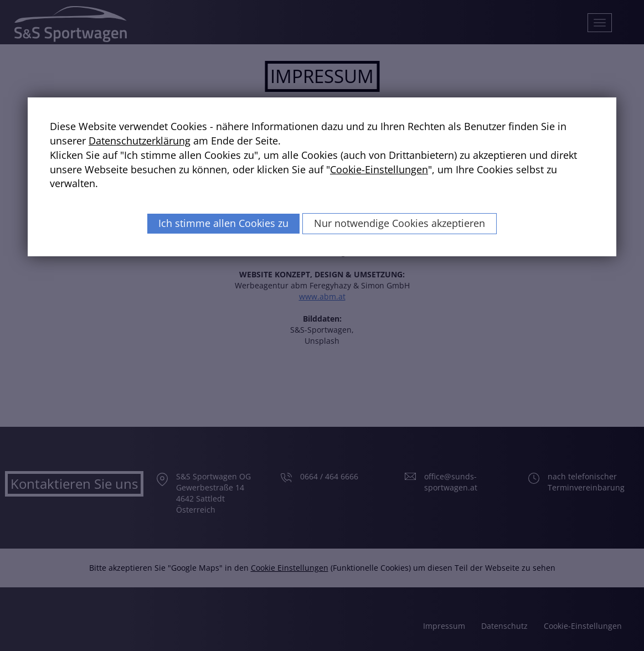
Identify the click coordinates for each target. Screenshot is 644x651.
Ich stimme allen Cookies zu (223, 223)
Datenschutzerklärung (140, 141)
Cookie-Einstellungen (379, 169)
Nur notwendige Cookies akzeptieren (400, 223)
